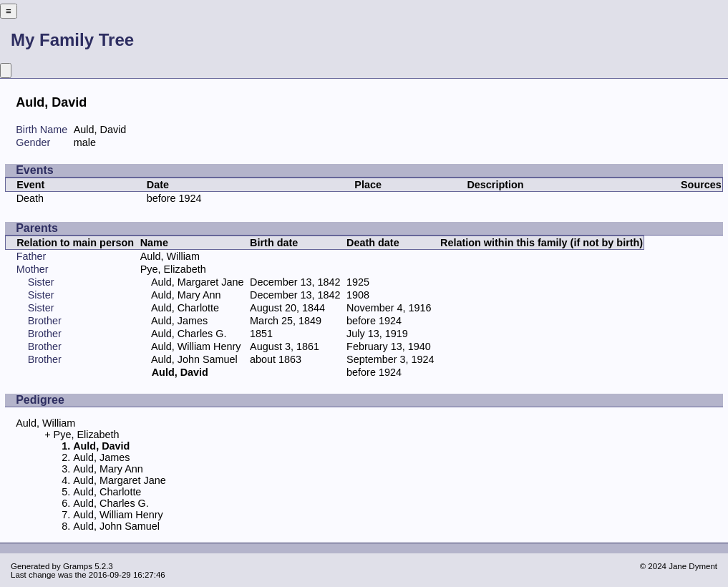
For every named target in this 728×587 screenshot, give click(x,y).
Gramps (78, 566)
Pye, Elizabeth (173, 269)
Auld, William (170, 256)
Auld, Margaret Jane (198, 282)
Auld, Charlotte (185, 308)
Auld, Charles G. (189, 334)
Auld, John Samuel (194, 359)
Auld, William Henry (196, 346)
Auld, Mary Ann (186, 295)
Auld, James (179, 321)
